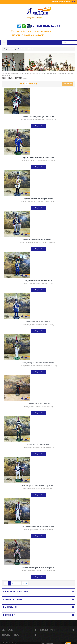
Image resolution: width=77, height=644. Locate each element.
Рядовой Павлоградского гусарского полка (38, 117)
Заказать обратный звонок (61, 2)
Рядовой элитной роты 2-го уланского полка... (38, 158)
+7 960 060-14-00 (43, 26)
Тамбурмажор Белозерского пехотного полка (38, 363)
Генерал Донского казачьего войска (39, 322)
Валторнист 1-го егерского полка (38, 445)
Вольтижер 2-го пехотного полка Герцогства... (38, 486)
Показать (22, 84)
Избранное (9, 615)
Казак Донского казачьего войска (38, 404)
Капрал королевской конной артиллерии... (38, 240)
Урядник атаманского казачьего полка (38, 281)
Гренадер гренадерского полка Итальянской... (38, 527)
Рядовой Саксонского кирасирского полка (38, 199)
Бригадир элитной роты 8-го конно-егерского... (39, 568)
